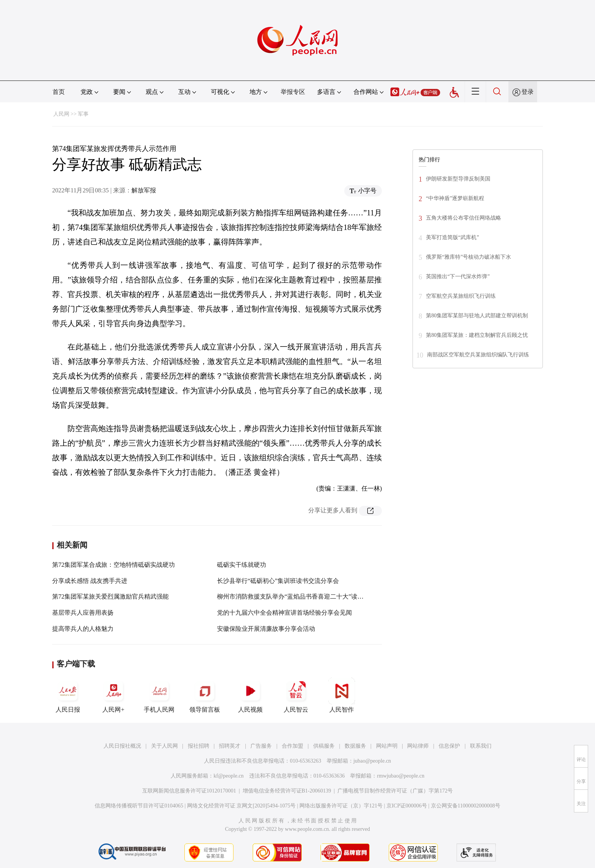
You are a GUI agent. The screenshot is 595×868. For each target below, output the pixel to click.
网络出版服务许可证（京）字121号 (341, 806)
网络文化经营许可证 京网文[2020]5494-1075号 (242, 806)
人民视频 (250, 695)
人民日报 (68, 695)
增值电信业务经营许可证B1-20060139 (287, 791)
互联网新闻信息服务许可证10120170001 (189, 791)
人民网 (61, 114)
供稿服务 (324, 746)
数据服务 (355, 746)
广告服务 (261, 746)
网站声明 (387, 746)
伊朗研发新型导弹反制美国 (458, 179)
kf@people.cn (229, 776)
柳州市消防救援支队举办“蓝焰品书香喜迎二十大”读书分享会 (299, 596)
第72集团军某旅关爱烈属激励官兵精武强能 (110, 596)
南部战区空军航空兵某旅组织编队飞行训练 (478, 355)
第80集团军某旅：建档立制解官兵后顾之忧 (477, 335)
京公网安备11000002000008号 (466, 806)
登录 (528, 92)
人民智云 (296, 695)
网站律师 (418, 746)
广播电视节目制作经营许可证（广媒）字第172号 (395, 791)
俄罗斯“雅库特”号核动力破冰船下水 (468, 257)
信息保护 (449, 746)
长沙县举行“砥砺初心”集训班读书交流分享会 (278, 581)
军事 (83, 114)
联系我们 (481, 746)
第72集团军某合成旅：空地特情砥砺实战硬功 (113, 565)
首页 (59, 92)
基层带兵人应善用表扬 (83, 613)
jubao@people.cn (372, 761)
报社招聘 (199, 746)
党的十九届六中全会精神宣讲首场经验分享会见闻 (284, 613)
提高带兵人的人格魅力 (83, 629)
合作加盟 (293, 746)
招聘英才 (230, 746)
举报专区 (293, 92)
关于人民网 (164, 746)
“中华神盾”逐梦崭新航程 (455, 198)
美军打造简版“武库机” (452, 237)
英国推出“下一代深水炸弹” (458, 276)
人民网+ (113, 695)
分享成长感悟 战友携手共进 (90, 581)
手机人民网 (159, 695)
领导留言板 (205, 695)
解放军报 (144, 190)
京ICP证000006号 (407, 806)
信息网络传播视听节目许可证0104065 (139, 806)
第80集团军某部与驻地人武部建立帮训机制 (477, 316)
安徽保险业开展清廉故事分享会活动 (266, 629)
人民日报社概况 (122, 746)
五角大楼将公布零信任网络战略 (464, 218)
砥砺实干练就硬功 (242, 565)
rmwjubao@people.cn (401, 776)
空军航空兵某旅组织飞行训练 (461, 296)
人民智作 (342, 695)
